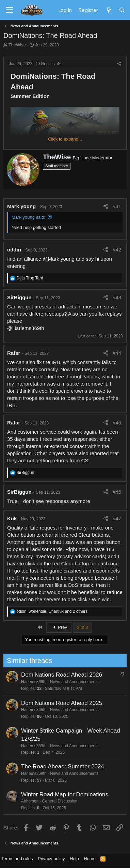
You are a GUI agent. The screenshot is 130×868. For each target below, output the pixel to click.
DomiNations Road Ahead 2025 (59, 703)
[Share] (119, 64)
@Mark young (59, 259)
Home (90, 859)
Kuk (12, 518)
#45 (117, 423)
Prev (59, 627)
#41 (117, 206)
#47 (117, 518)
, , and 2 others (52, 611)
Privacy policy (51, 859)
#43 (117, 297)
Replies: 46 (48, 64)
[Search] (122, 10)
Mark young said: (28, 217)
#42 (117, 250)
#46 (117, 492)
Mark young (21, 206)
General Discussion (57, 801)
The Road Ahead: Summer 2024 (60, 766)
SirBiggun (19, 297)
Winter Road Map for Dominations (62, 794)
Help (74, 859)
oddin (14, 250)
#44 (117, 353)
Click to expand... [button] (65, 139)
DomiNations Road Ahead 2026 (59, 675)
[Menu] (9, 10)
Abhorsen (27, 801)
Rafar (14, 353)
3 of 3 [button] (83, 627)
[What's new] (108, 10)
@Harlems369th (26, 328)
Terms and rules (17, 859)
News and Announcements (72, 682)
